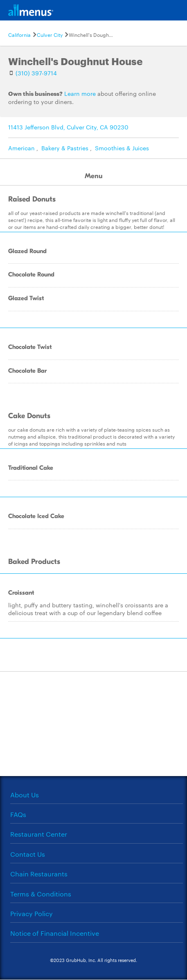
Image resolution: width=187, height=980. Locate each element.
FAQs (18, 814)
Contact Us (28, 854)
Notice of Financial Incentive (55, 933)
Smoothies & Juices (122, 148)
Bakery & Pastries (65, 148)
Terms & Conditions (41, 894)
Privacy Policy (32, 913)
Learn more (80, 93)
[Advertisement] (94, 723)
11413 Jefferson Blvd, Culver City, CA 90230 (68, 127)
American (21, 148)
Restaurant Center (39, 834)
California (19, 34)
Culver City (50, 34)
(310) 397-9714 (36, 73)
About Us (25, 795)
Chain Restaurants (39, 874)
